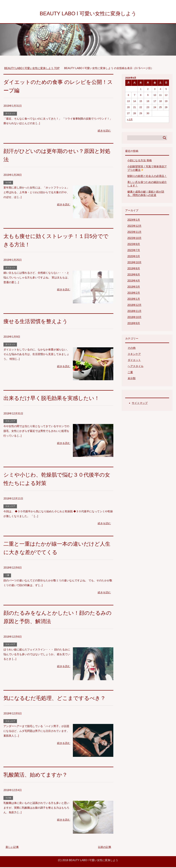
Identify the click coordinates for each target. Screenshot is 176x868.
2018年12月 (134, 306)
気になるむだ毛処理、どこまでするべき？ (58, 699)
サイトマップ (140, 404)
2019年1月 (134, 300)
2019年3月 (134, 288)
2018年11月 (134, 312)
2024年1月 (134, 221)
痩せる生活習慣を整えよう (38, 322)
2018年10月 (134, 318)
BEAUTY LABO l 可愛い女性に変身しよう (88, 14)
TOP (32, 69)
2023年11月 (134, 233)
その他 (8, 183)
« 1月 (130, 120)
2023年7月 (134, 251)
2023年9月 (134, 245)
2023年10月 (134, 239)
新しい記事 (12, 848)
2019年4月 (134, 281)
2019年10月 (134, 263)
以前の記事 (105, 848)
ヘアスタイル (136, 367)
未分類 (132, 379)
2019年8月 (134, 269)
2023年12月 (134, 227)
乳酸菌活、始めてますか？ (37, 775)
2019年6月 (134, 275)
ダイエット (10, 114)
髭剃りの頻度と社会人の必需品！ (147, 177)
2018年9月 (134, 324)
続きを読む (104, 131)
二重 (7, 576)
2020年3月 (134, 257)
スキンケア (10, 422)
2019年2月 (134, 294)
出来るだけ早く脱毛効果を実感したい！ (54, 399)
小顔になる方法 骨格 (139, 161)
